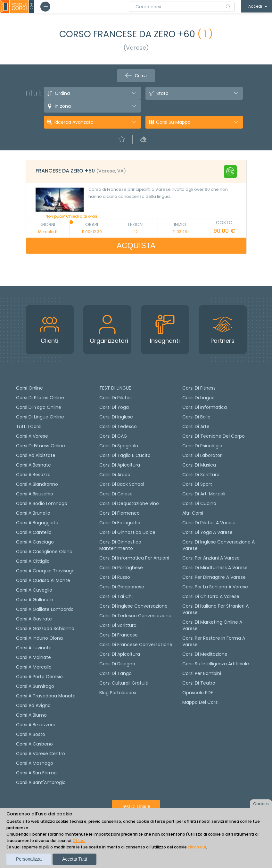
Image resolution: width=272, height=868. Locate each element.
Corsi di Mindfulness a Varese (215, 568)
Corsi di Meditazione (205, 654)
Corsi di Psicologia (202, 446)
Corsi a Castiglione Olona (44, 552)
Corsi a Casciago (35, 542)
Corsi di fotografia (120, 523)
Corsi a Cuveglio (34, 590)
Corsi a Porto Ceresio (39, 677)
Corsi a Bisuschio (35, 494)
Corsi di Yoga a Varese (207, 532)
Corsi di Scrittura (201, 475)
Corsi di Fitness (199, 388)
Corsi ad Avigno (33, 705)
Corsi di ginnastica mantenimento (120, 545)
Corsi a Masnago (35, 763)
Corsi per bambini (202, 673)
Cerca (136, 76)
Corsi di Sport (197, 484)
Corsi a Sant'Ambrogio (41, 782)
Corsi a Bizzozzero (36, 725)
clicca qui (197, 847)
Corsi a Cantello (34, 532)
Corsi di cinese (116, 494)
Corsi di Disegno (117, 664)
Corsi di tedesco (118, 426)
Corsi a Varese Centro (41, 754)
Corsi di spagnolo (119, 446)
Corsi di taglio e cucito (125, 455)
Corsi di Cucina (199, 503)
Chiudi (79, 841)
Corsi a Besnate (33, 465)
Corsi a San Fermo (36, 773)
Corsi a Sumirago (35, 686)
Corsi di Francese (119, 635)
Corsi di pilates (115, 398)
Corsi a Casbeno (34, 744)
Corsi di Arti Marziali (204, 494)
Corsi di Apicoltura (120, 654)
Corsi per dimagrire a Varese (214, 577)
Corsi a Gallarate (35, 600)
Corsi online (29, 388)
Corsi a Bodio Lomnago (42, 503)
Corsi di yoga (114, 407)
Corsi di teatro (199, 683)
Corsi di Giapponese (122, 587)
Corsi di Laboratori (202, 455)
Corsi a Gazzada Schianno (45, 628)
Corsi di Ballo (196, 417)
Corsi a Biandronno (37, 484)
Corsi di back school (122, 484)
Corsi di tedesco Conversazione (135, 616)
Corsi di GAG (113, 436)
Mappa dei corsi (200, 702)
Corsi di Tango (115, 673)
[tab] (136, 172)
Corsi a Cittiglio (33, 561)
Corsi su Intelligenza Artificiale (216, 664)
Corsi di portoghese (121, 568)
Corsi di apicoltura (120, 465)
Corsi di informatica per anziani (134, 558)
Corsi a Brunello (33, 513)
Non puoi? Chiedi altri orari (71, 219)
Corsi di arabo (115, 475)
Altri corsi (193, 513)
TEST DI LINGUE (115, 388)
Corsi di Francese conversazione (136, 645)
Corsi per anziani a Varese (211, 558)
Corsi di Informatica (205, 407)
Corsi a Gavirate (34, 619)
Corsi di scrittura (118, 625)
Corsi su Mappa (173, 122)
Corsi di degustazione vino (129, 503)
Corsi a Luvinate (34, 648)
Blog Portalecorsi (118, 693)
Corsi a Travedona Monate (46, 696)
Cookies (261, 804)
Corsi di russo (115, 577)
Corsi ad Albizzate (36, 455)
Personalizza (29, 859)
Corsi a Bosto (31, 734)
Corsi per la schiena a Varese (215, 587)
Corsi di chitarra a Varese (211, 596)
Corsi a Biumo (31, 715)
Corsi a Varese (32, 436)
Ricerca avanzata (74, 122)
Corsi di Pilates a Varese (209, 523)
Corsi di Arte (196, 426)
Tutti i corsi (29, 426)
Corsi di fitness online (41, 446)
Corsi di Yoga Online (39, 407)
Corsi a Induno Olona (39, 638)
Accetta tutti (74, 859)
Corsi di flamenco (120, 513)
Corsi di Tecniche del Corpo (214, 436)
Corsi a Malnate (33, 657)
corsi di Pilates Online (40, 398)
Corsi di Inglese (116, 417)
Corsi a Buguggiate (37, 523)
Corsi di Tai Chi (116, 596)
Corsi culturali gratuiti (124, 683)
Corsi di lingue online (40, 417)
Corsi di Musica (199, 465)
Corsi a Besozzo (33, 475)
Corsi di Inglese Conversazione (133, 606)
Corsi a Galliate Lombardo (45, 609)
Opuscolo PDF (198, 693)
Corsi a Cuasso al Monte (43, 580)
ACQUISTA (136, 245)
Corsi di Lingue (198, 398)
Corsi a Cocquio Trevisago (45, 571)
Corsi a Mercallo (34, 667)
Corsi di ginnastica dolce (127, 532)
